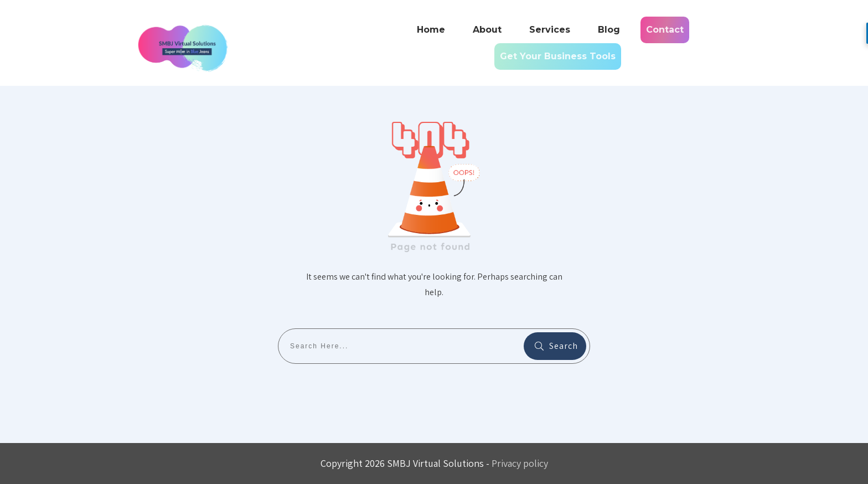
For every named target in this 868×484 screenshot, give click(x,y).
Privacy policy (520, 463)
